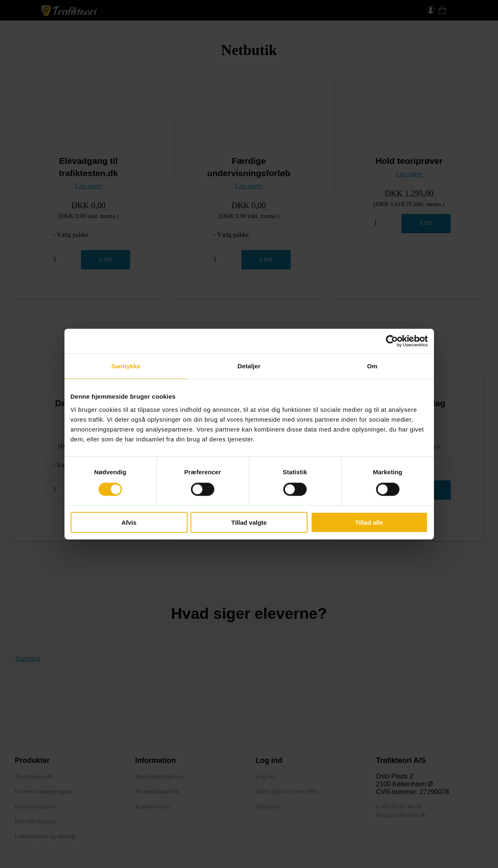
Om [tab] (372, 366)
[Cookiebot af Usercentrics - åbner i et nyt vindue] (392, 341)
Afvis (129, 522)
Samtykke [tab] (126, 366)
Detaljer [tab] (249, 366)
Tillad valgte (249, 522)
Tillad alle (369, 522)
